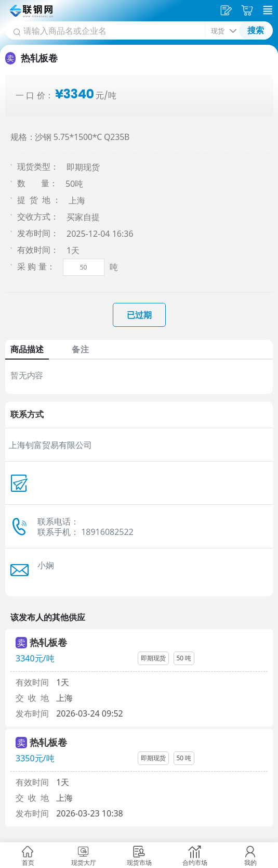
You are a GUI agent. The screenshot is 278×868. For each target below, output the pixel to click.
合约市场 (195, 863)
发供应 (228, 10)
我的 (250, 863)
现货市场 (139, 863)
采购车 (248, 10)
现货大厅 (84, 863)
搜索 (256, 30)
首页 (28, 863)
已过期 (139, 315)
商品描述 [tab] (27, 349)
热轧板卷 (48, 642)
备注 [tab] (80, 349)
